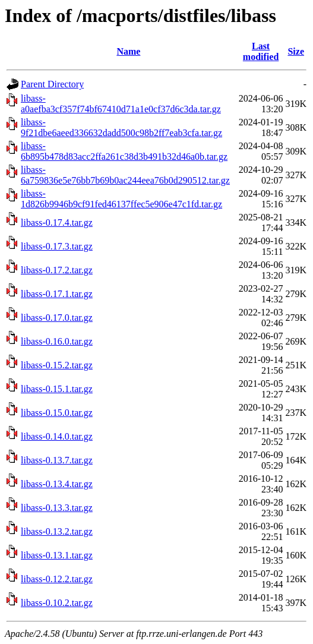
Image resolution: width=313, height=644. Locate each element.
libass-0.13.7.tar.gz (57, 460)
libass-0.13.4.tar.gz (57, 484)
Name (128, 51)
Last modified (261, 51)
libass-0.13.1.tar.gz (57, 555)
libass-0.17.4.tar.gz (57, 222)
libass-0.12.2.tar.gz (57, 579)
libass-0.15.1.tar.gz (57, 389)
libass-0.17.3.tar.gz (57, 246)
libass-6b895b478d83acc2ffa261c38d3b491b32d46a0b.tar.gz (124, 151)
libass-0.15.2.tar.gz (57, 365)
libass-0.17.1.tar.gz (57, 294)
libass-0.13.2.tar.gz (57, 531)
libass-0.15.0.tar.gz (57, 413)
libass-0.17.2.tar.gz (57, 270)
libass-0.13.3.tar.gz (57, 508)
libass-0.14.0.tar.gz (57, 436)
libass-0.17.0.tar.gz (57, 318)
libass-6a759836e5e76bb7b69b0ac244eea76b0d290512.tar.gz (125, 175)
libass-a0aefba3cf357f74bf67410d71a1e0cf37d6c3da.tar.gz (121, 104)
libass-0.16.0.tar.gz (57, 341)
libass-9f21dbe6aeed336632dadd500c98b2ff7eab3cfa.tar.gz (121, 127)
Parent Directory (52, 84)
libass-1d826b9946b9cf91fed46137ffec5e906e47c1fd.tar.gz (121, 199)
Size (296, 51)
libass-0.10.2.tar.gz (57, 603)
